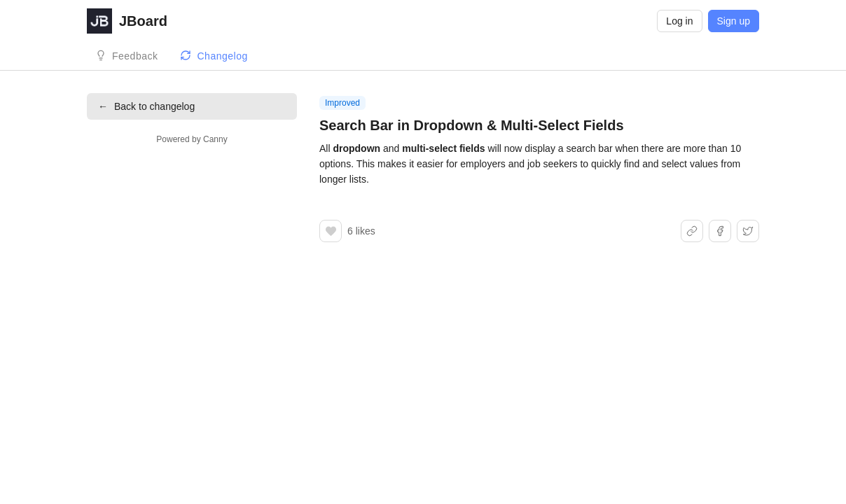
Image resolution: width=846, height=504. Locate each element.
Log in (679, 21)
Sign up (734, 21)
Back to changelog (146, 106)
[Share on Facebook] (720, 231)
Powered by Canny (192, 139)
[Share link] (692, 231)
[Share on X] (748, 231)
